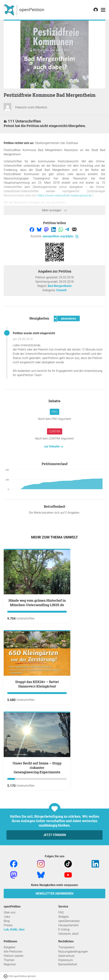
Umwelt (61, 290)
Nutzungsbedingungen (73, 952)
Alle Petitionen (13, 952)
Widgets (64, 917)
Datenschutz (66, 956)
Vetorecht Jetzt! (68, 934)
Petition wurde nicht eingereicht (34, 333)
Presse (8, 925)
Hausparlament (68, 925)
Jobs (7, 917)
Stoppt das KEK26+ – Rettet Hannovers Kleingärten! (37, 684)
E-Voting (64, 929)
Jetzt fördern (55, 835)
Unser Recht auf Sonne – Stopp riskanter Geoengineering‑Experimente (37, 768)
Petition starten (14, 956)
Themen (9, 960)
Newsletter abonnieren (54, 894)
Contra (55, 431)
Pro (54, 412)
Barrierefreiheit (68, 964)
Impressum (66, 960)
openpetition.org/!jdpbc (61, 236)
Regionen (10, 964)
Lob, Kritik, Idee (14, 929)
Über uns (10, 912)
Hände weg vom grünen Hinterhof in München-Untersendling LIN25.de (37, 603)
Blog (7, 921)
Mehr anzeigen (55, 210)
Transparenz (66, 947)
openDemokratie (69, 921)
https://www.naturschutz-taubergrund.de (65, 195)
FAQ (61, 912)
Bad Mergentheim (60, 286)
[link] (103, 10)
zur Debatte (52, 446)
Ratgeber (10, 947)
